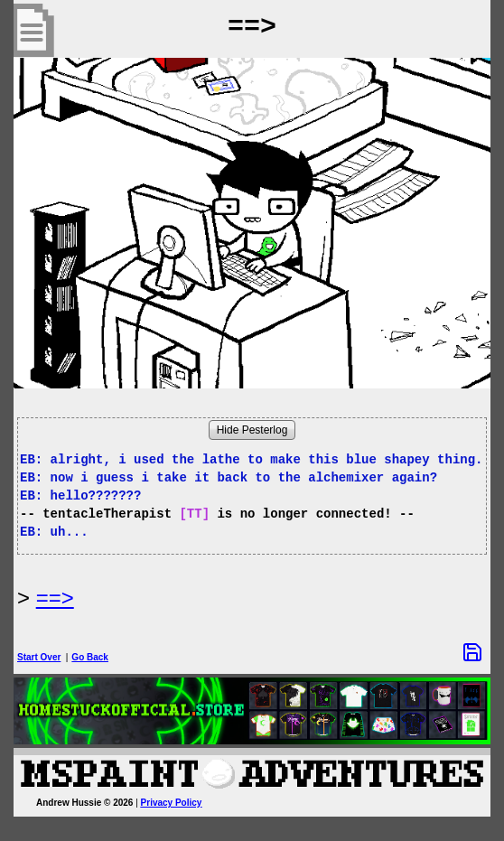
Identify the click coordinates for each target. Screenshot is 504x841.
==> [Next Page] (55, 598)
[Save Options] (472, 652)
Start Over (39, 657)
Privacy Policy (172, 803)
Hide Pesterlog (252, 430)
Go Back (90, 657)
